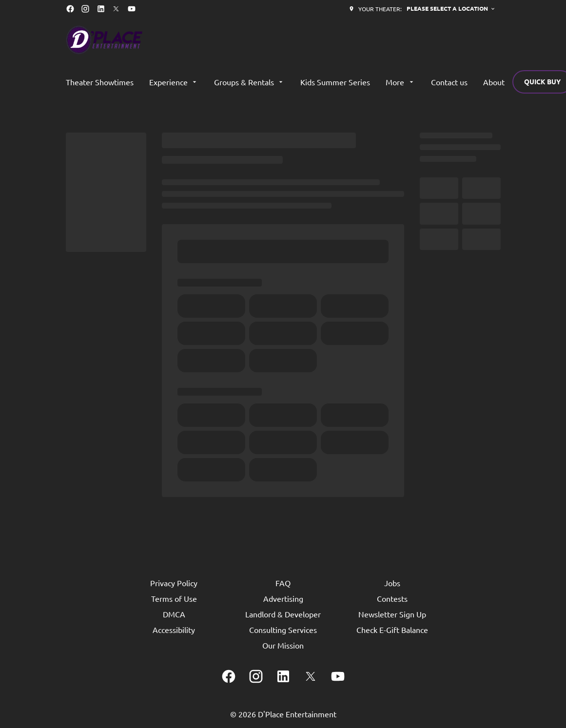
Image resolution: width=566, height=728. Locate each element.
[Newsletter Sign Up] (392, 614)
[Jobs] (392, 583)
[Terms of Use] (174, 598)
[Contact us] (449, 82)
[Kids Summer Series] (335, 82)
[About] (494, 82)
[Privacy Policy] (174, 583)
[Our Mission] (283, 645)
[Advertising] (283, 598)
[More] (400, 82)
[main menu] (285, 82)
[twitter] (116, 9)
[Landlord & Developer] (283, 614)
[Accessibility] (174, 630)
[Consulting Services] (283, 630)
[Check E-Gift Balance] (392, 630)
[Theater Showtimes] (100, 82)
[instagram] (85, 9)
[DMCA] (174, 614)
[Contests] (392, 598)
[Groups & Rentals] (249, 82)
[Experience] (174, 82)
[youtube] (132, 9)
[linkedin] (101, 9)
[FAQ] (283, 583)
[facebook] (70, 9)
